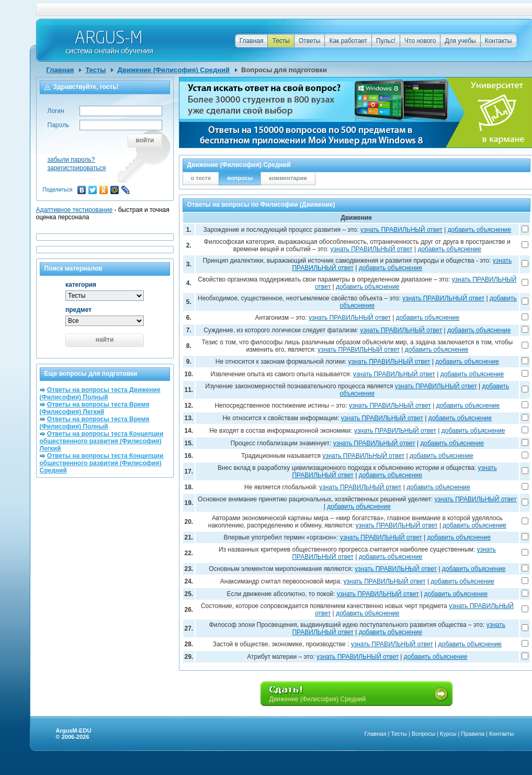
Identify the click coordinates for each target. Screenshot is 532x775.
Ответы (309, 41)
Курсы (448, 734)
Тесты (281, 41)
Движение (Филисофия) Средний (173, 70)
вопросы (240, 178)
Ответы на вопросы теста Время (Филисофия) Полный (95, 423)
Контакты (499, 41)
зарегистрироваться (77, 168)
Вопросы (423, 734)
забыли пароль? (71, 160)
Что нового (420, 41)
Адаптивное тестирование (75, 210)
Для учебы (460, 41)
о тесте (201, 178)
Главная (252, 41)
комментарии (288, 178)
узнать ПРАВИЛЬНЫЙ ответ (401, 230)
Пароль (59, 125)
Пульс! (386, 41)
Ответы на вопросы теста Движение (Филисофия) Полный (100, 394)
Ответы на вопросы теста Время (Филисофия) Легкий (95, 408)
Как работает (348, 41)
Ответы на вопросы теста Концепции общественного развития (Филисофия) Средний (102, 463)
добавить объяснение (480, 230)
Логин (56, 111)
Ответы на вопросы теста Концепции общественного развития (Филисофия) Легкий (102, 441)
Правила (473, 734)
